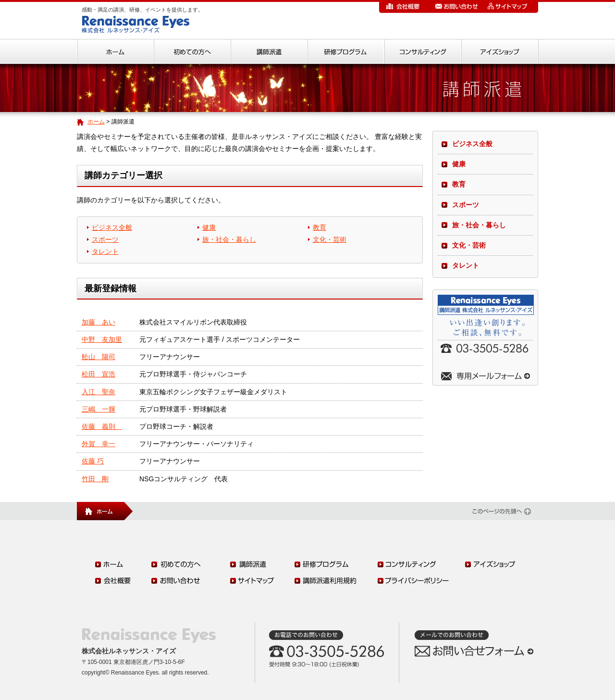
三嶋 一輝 (98, 409)
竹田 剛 (95, 479)
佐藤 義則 (102, 426)
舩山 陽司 (98, 357)
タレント (105, 251)
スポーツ (105, 239)
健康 (209, 227)
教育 (320, 227)
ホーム (96, 122)
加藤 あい (98, 322)
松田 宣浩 (98, 374)
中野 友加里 (102, 339)
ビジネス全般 (112, 227)
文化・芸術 (330, 239)
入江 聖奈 (98, 392)
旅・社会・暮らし (229, 239)
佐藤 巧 (93, 461)
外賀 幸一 (98, 444)
